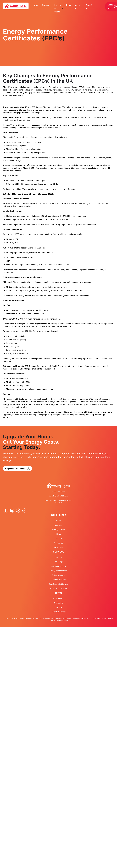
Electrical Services (59, 580)
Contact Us (59, 543)
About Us (59, 538)
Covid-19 (58, 607)
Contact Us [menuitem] (89, 7)
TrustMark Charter (59, 612)
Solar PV (58, 557)
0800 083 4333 (59, 491)
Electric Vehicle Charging (58, 584)
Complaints (58, 603)
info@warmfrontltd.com (58, 496)
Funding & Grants (59, 530)
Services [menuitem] (46, 5)
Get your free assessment (15, 469)
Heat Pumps (58, 562)
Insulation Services (59, 566)
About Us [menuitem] (78, 7)
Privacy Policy (58, 598)
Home (58, 521)
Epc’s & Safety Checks (58, 588)
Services (59, 525)
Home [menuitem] (35, 5)
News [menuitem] (68, 5)
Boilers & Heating (58, 575)
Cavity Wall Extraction (59, 571)
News (59, 534)
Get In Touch (58, 547)
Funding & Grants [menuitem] (58, 8)
